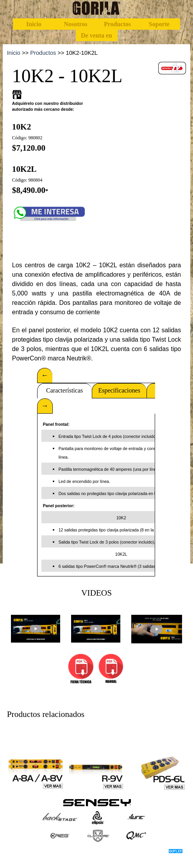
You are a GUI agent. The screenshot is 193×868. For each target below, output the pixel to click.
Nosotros (75, 24)
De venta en (96, 35)
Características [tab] (64, 390)
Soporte (159, 24)
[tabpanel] (97, 53)
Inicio (34, 24)
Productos (117, 24)
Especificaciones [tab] (119, 390)
